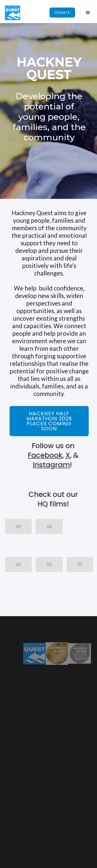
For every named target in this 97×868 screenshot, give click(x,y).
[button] (88, 13)
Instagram (53, 465)
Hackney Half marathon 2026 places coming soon (49, 421)
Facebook (46, 455)
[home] (13, 13)
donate (62, 13)
